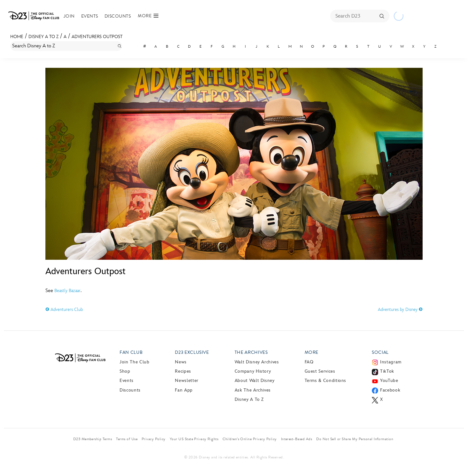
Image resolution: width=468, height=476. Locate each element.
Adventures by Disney (400, 309)
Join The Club (134, 362)
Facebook (390, 390)
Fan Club (131, 352)
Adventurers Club (64, 309)
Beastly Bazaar (67, 291)
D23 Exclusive (192, 352)
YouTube (389, 381)
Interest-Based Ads (297, 439)
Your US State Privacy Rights (194, 439)
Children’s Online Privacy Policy (250, 439)
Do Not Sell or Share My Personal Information (355, 439)
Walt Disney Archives (257, 362)
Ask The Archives (253, 390)
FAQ (309, 362)
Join (69, 16)
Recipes (183, 371)
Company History (253, 371)
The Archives (251, 352)
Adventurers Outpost (97, 37)
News (181, 362)
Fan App (184, 390)
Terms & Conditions (326, 381)
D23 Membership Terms (93, 439)
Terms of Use (127, 439)
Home (17, 37)
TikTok (387, 371)
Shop (125, 371)
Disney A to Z (43, 37)
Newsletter (187, 381)
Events (90, 16)
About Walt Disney (255, 381)
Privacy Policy (154, 439)
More (312, 352)
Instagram (391, 362)
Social (380, 352)
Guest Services (320, 371)
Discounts (118, 16)
